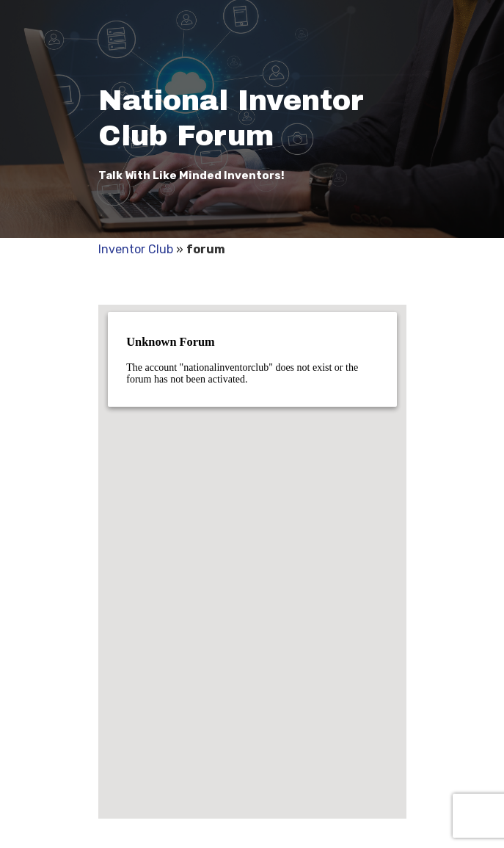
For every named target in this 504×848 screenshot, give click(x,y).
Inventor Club (136, 249)
